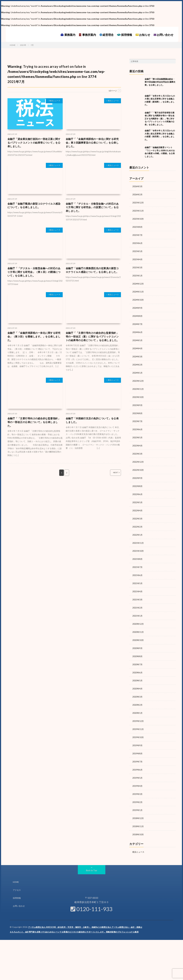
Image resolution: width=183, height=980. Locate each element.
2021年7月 (138, 560)
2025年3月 (138, 266)
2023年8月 (138, 409)
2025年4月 (138, 258)
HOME (16, 870)
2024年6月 (138, 330)
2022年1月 (138, 528)
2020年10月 (138, 632)
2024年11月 (138, 290)
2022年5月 (138, 497)
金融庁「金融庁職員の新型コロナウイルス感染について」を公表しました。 (34, 207)
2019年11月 (138, 719)
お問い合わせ (164, 35)
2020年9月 (138, 640)
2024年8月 (138, 314)
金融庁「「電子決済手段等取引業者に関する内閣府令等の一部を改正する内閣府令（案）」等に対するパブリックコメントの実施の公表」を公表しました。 (160, 119)
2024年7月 (138, 322)
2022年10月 (138, 465)
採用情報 (125, 35)
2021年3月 (138, 592)
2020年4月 (138, 680)
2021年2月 (138, 600)
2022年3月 (138, 513)
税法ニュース (54, 101)
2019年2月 (138, 791)
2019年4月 (138, 775)
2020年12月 (138, 616)
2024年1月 (138, 369)
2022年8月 (138, 481)
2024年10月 (138, 298)
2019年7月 (138, 751)
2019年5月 (138, 767)
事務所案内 (87, 35)
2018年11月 (138, 815)
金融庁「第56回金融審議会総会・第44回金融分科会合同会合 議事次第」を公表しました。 (160, 82)
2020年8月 (138, 648)
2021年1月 (138, 608)
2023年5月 (138, 433)
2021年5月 (138, 576)
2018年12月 (138, 807)
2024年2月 (138, 361)
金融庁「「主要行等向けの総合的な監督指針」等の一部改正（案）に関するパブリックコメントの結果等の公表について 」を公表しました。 (93, 343)
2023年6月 (138, 425)
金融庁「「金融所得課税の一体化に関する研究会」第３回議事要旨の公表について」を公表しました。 (93, 143)
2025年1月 (138, 274)
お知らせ (143, 35)
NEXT (112, 483)
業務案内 (68, 35)
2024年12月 (138, 282)
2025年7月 (138, 234)
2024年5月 (138, 338)
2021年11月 (138, 536)
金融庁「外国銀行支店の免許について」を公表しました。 (93, 430)
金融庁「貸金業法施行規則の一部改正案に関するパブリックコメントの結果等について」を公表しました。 (34, 143)
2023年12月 (138, 377)
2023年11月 (138, 385)
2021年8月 (138, 552)
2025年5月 (138, 250)
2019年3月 (138, 783)
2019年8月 (138, 743)
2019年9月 (138, 735)
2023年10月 (138, 393)
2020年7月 (138, 656)
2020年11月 (138, 624)
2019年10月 (138, 727)
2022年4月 (138, 505)
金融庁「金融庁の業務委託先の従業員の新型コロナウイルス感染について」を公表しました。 (93, 275)
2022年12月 (138, 457)
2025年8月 (138, 226)
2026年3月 (138, 186)
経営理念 (107, 35)
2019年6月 (138, 759)
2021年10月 (138, 544)
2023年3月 (138, 449)
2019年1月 (138, 799)
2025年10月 (138, 218)
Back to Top (91, 859)
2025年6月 (138, 242)
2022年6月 (138, 489)
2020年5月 (138, 672)
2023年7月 (138, 417)
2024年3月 (138, 353)
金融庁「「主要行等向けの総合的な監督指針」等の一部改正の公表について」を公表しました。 (34, 432)
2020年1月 (138, 704)
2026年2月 (138, 194)
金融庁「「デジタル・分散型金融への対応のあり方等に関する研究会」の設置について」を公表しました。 (93, 209)
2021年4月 (138, 584)
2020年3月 (138, 688)
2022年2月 (138, 521)
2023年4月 (138, 441)
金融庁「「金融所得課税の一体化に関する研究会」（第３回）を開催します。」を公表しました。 (34, 341)
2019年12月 (138, 712)
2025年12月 (138, 202)
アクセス (17, 878)
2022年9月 (138, 473)
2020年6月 (138, 664)
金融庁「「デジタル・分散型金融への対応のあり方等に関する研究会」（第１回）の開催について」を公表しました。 (34, 275)
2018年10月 (138, 823)
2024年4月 (138, 345)
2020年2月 (138, 696)
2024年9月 (138, 306)
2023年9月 (138, 401)
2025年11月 (138, 210)
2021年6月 (138, 568)
